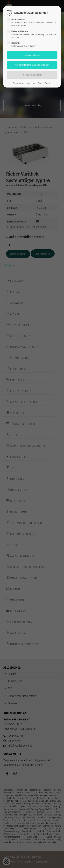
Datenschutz (19, 83)
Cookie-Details (44, 83)
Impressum (31, 83)
